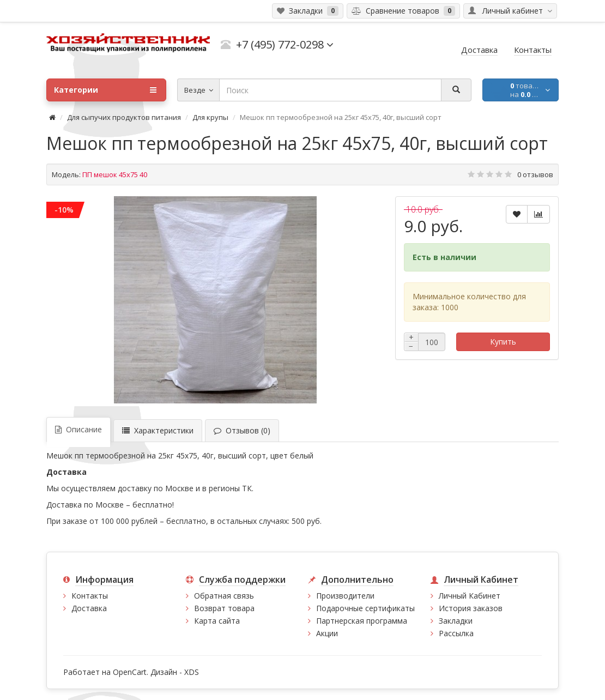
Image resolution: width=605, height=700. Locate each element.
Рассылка (456, 633)
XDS (192, 672)
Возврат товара (224, 608)
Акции (327, 633)
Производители (345, 596)
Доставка (89, 608)
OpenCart (130, 672)
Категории (105, 90)
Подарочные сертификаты (365, 608)
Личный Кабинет (470, 596)
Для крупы (210, 117)
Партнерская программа (362, 621)
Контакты (90, 596)
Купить (503, 342)
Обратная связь (224, 596)
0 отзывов (535, 174)
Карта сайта (217, 621)
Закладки (456, 621)
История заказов (471, 608)
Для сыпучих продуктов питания (124, 117)
